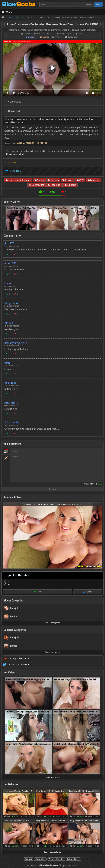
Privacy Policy (73, 859)
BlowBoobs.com (49, 865)
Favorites (32, 37)
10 (71, 34)
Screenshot (73, 37)
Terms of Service (56, 859)
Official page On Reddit (19, 658)
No (9, 584)
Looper (46, 37)
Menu (9, 12)
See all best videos (52, 777)
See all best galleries (52, 852)
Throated (15, 171)
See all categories (52, 623)
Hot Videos (10, 672)
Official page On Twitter (19, 665)
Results (89, 592)
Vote (39, 592)
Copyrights (40, 859)
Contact (29, 859)
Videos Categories (14, 600)
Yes (9, 582)
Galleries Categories (15, 630)
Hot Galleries (11, 784)
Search (99, 4)
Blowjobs (27, 34)
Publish (52, 489)
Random (59, 37)
